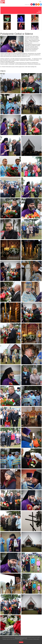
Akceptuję (21, 642)
